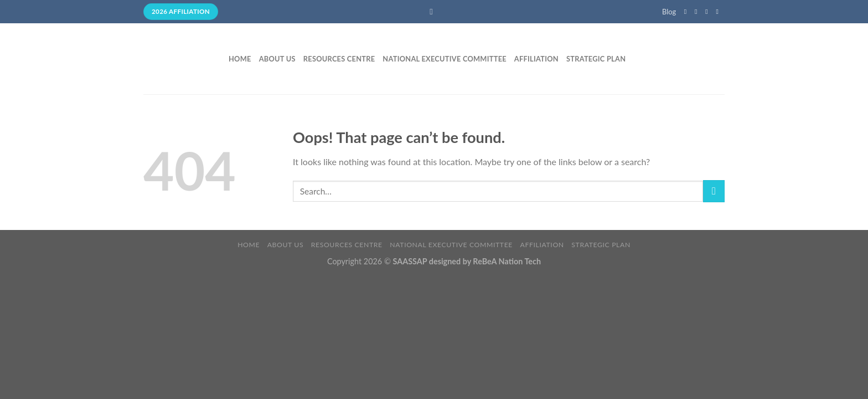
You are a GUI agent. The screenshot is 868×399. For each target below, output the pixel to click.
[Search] (434, 12)
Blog (669, 12)
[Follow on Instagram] (698, 12)
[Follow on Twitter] (709, 12)
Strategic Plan (596, 59)
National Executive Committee (445, 59)
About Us (277, 59)
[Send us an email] (719, 12)
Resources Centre (339, 59)
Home (240, 59)
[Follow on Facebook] (688, 12)
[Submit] (714, 191)
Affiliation (536, 59)
